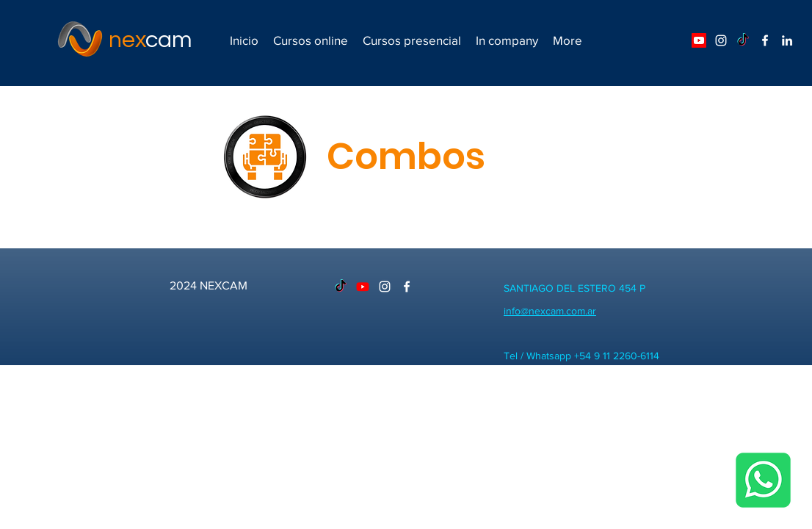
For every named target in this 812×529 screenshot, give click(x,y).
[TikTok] (743, 40)
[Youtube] (699, 40)
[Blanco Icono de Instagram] (721, 40)
